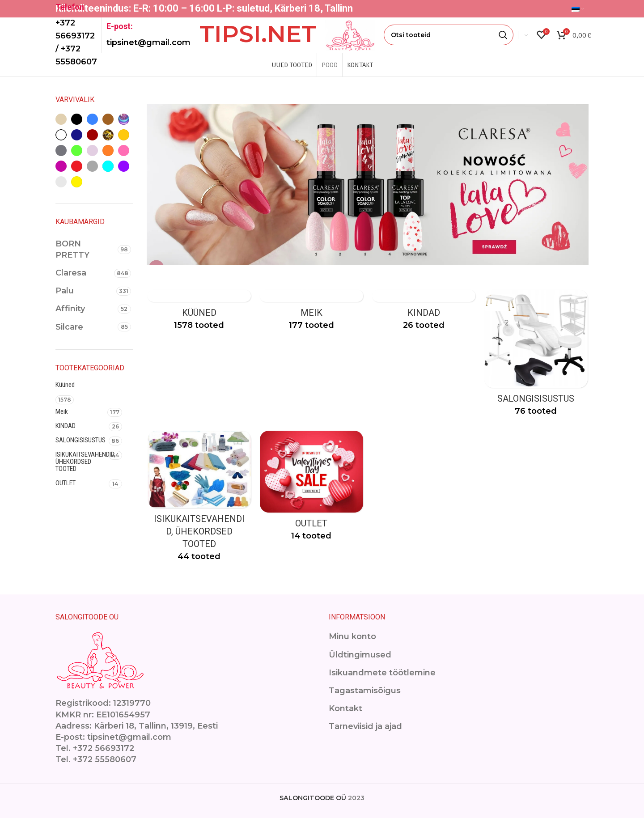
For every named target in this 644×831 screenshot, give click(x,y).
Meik (62, 424)
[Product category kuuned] (199, 325)
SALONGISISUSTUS (80, 452)
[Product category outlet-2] (311, 502)
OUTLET (66, 495)
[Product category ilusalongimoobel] (537, 368)
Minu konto (352, 649)
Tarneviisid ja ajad (365, 739)
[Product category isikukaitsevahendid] (199, 512)
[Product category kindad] (424, 325)
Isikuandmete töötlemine (382, 686)
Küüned (65, 397)
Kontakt (345, 721)
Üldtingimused (360, 668)
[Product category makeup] (311, 325)
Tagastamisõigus (365, 704)
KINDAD (66, 438)
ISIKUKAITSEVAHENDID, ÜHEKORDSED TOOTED (82, 474)
